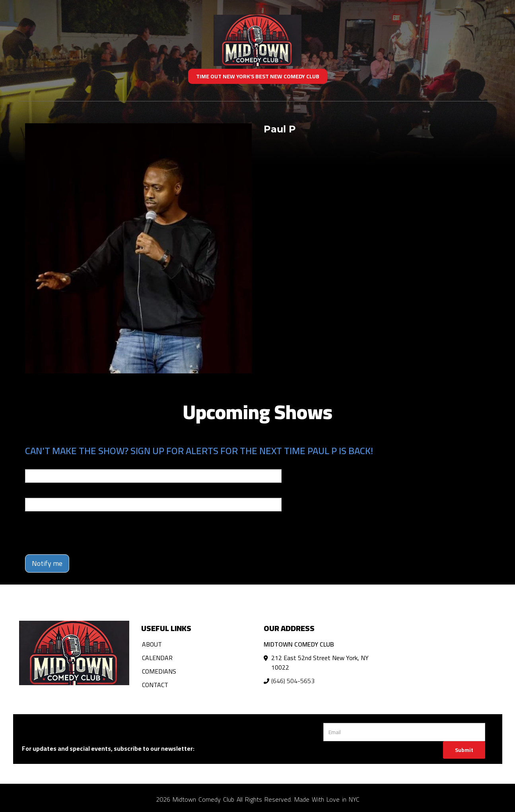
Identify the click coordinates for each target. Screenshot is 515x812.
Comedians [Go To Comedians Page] (159, 671)
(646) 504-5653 (293, 681)
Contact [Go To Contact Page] (155, 685)
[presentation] (86, 533)
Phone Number (44, 492)
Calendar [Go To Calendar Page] (157, 658)
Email (32, 464)
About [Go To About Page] (152, 644)
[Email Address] (404, 732)
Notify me (47, 563)
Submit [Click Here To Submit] (464, 750)
